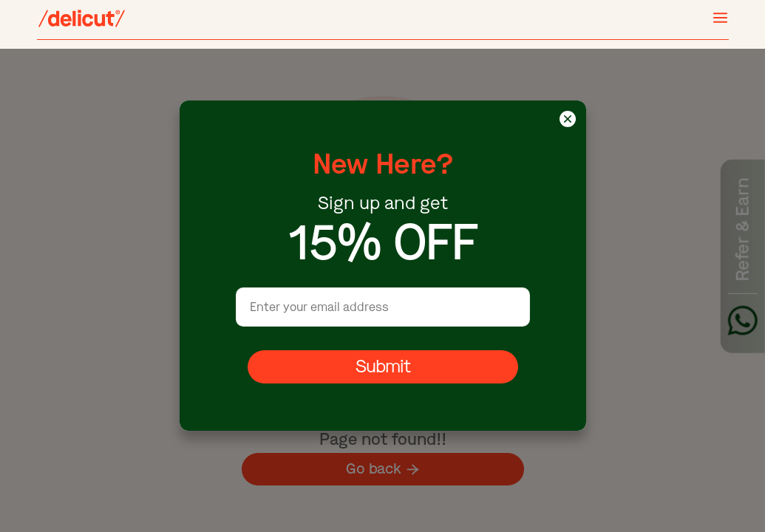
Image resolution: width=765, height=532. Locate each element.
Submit (382, 367)
